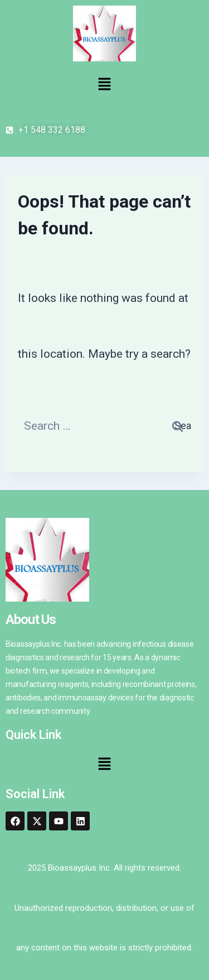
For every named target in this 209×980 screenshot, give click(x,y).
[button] (104, 85)
